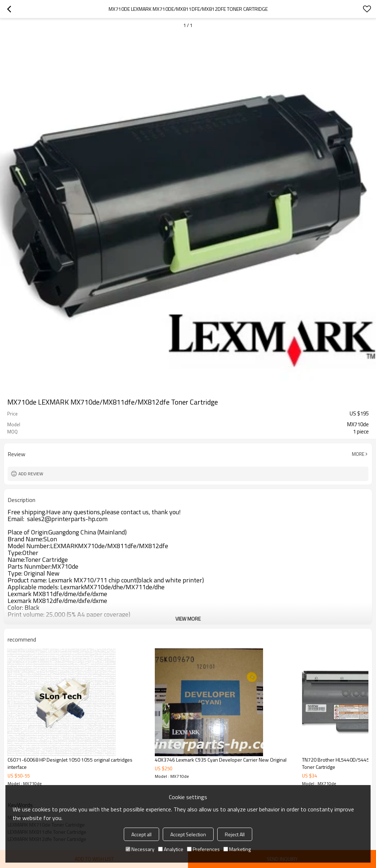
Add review (31, 474)
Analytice (171, 849)
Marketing (237, 849)
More (358, 454)
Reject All (235, 834)
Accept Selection (188, 834)
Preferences (203, 849)
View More (188, 619)
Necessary (140, 849)
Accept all (141, 834)
